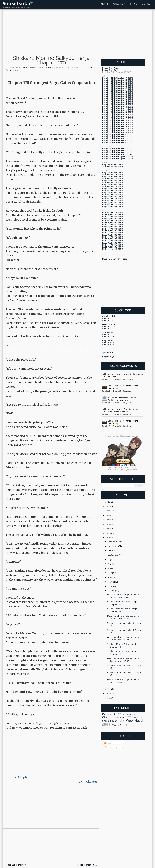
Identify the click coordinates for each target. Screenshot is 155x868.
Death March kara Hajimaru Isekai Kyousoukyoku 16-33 (123, 596)
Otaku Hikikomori (116, 386)
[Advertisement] (77, 33)
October (112, 550)
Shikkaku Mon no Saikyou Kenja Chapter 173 (122, 603)
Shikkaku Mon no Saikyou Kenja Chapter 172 (122, 610)
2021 (108, 524)
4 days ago (127, 391)
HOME (105, 4)
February (112, 586)
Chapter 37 (107, 318)
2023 (108, 515)
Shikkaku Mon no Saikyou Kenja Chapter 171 (122, 645)
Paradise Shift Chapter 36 (112, 414)
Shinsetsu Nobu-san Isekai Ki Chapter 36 (125, 667)
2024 (108, 511)
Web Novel (45, 68)
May (110, 573)
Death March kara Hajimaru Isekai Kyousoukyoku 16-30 (123, 660)
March (111, 582)
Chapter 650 (108, 344)
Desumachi (109, 714)
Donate (146, 4)
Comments (110, 747)
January (112, 591)
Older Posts (87, 865)
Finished (132, 4)
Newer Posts (16, 865)
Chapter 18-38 (109, 326)
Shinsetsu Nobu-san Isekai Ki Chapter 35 (125, 674)
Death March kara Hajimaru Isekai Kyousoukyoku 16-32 (123, 617)
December (113, 541)
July (110, 564)
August (111, 559)
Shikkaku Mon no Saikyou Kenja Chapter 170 (51, 60)
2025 (108, 506)
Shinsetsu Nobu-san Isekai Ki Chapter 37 (125, 631)
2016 (108, 693)
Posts (108, 743)
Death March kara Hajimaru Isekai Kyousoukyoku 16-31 (123, 638)
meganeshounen (115, 374)
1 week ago (127, 414)
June (110, 568)
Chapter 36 (107, 320)
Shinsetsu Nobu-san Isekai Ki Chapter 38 (125, 624)
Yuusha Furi (118, 725)
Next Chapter (88, 782)
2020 (108, 529)
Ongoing (118, 4)
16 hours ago (128, 379)
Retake (137, 717)
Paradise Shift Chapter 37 (112, 379)
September (113, 555)
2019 (108, 533)
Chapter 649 (108, 342)
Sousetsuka (16, 3)
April (110, 577)
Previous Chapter (17, 777)
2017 (108, 689)
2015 (108, 698)
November (113, 546)
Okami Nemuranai (113, 717)
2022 (108, 520)
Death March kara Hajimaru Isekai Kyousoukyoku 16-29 (123, 681)
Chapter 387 (108, 334)
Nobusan (131, 714)
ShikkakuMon (30, 68)
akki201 (111, 397)
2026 (108, 502)
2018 (108, 538)
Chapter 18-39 (109, 328)
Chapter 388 (108, 336)
